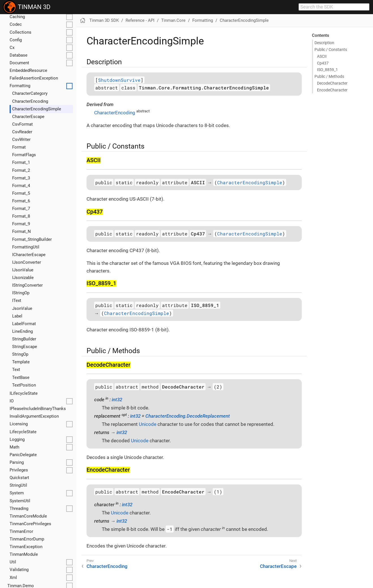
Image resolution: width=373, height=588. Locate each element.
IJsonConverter (27, 262)
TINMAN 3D (27, 7)
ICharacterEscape (29, 255)
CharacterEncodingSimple (37, 109)
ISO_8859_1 (327, 70)
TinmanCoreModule (28, 516)
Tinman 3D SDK (104, 20)
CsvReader (22, 132)
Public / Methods (329, 76)
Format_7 (21, 209)
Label (17, 316)
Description (324, 43)
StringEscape (25, 347)
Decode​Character (332, 83)
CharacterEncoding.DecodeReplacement (188, 416)
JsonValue (22, 308)
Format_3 (21, 178)
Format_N (21, 231)
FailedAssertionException (34, 78)
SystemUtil (20, 501)
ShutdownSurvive (119, 80)
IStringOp (21, 293)
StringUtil (18, 485)
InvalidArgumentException (34, 416)
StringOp (20, 354)
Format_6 (21, 201)
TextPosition (24, 385)
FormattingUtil (26, 247)
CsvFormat (22, 124)
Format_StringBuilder (32, 239)
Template (21, 362)
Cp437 (323, 63)
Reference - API (140, 20)
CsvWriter (21, 140)
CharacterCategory (30, 93)
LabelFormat (24, 324)
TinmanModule (24, 554)
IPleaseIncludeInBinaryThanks (38, 409)
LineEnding (22, 331)
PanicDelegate (23, 455)
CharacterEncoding (30, 101)
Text (16, 370)
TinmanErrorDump (27, 539)
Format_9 (21, 224)
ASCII (322, 56)
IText (17, 301)
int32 (117, 400)
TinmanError (21, 531)
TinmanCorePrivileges (30, 524)
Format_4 (21, 186)
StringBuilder (24, 339)
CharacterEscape (28, 117)
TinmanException (26, 547)
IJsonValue (23, 270)
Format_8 (21, 216)
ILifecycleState (24, 393)
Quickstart (19, 478)
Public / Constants (331, 50)
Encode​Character (332, 90)
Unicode (148, 424)
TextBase (21, 377)
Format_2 (21, 170)
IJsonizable (23, 278)
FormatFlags (24, 155)
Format (19, 147)
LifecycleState (23, 432)
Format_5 (21, 193)
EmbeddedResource (28, 70)
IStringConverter (27, 285)
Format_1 (21, 162)
